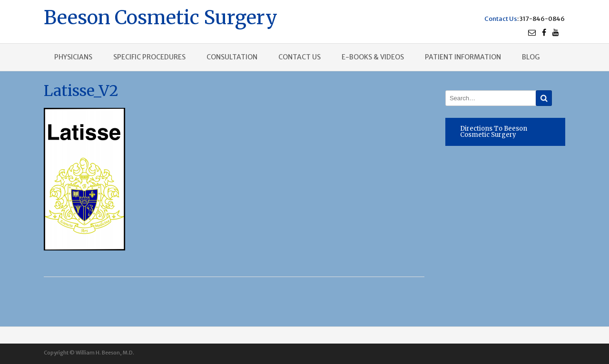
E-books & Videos (373, 57)
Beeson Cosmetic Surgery (161, 16)
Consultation (232, 57)
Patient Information (463, 57)
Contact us (300, 57)
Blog (531, 57)
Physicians (73, 57)
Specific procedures (149, 57)
